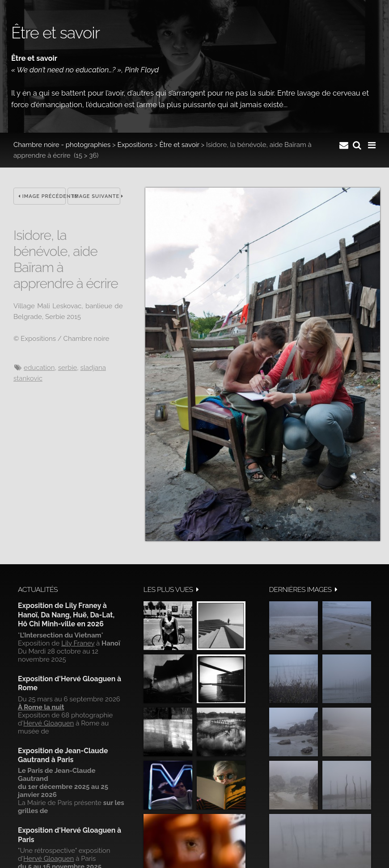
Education (39, 368)
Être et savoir (179, 145)
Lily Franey (78, 643)
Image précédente (42, 196)
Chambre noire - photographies (62, 145)
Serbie (68, 368)
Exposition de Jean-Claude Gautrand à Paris (63, 755)
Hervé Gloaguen (49, 723)
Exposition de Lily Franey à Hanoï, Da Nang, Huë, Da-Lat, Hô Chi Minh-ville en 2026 (66, 615)
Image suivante (96, 196)
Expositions (135, 145)
